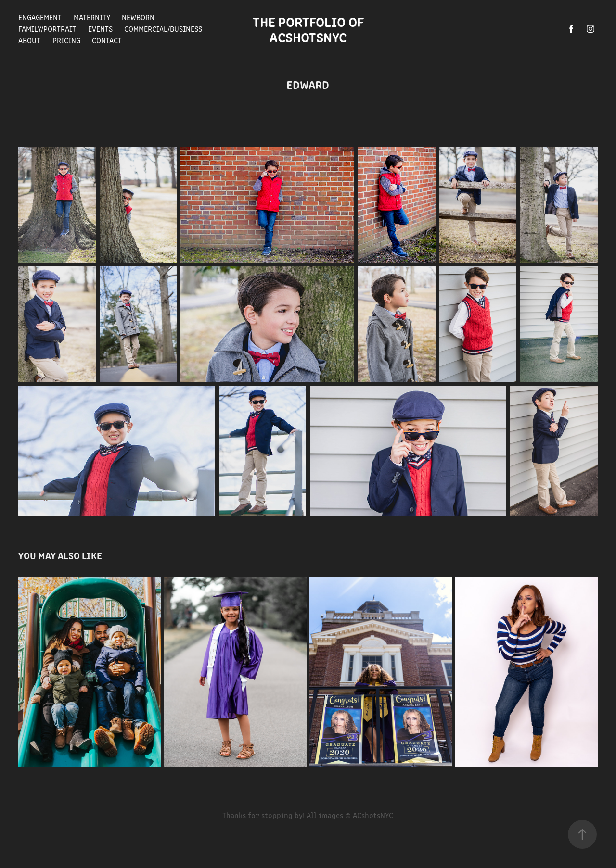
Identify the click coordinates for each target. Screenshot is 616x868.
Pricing (66, 40)
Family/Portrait (47, 29)
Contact (107, 40)
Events (100, 29)
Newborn (138, 17)
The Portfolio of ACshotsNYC (311, 29)
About (29, 40)
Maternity (92, 17)
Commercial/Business (163, 29)
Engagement (40, 17)
